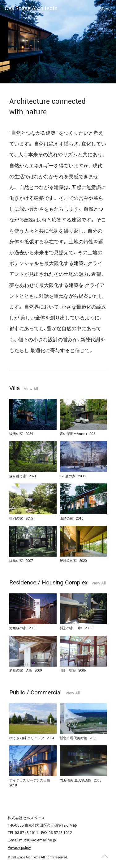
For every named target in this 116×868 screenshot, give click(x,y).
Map (73, 825)
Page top (104, 856)
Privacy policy (19, 848)
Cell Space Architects (31, 8)
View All (31, 389)
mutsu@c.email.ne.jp (37, 840)
